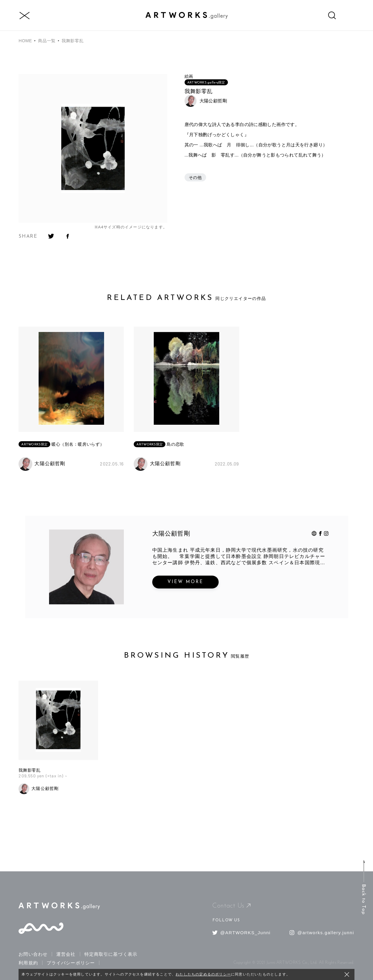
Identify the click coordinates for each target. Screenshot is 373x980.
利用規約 (28, 963)
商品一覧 (47, 41)
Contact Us (231, 906)
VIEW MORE (185, 582)
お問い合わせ (33, 954)
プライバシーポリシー (71, 963)
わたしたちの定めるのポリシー (203, 974)
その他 (195, 178)
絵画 (189, 76)
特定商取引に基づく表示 (111, 954)
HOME (25, 41)
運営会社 (66, 954)
